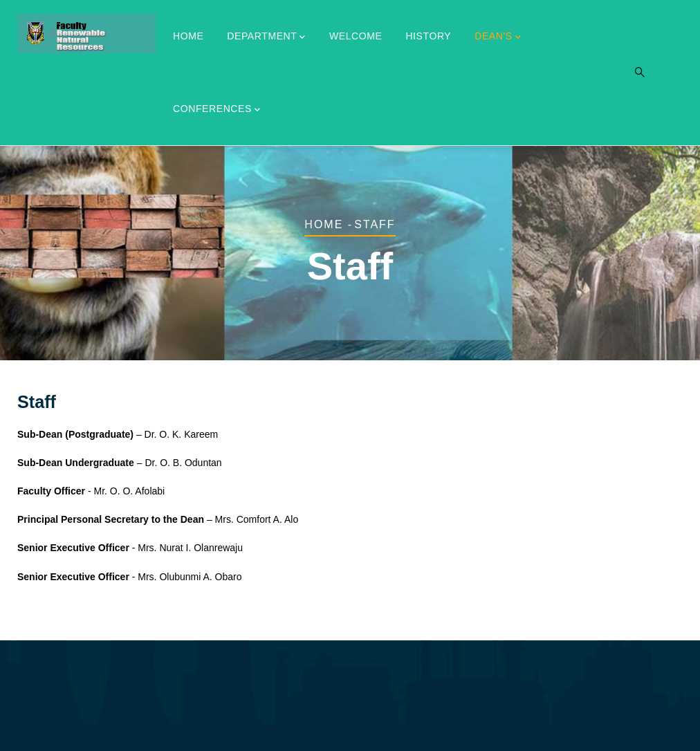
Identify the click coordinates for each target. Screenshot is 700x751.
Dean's (498, 37)
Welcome (356, 36)
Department (266, 37)
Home (188, 36)
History (428, 36)
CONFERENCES (217, 110)
